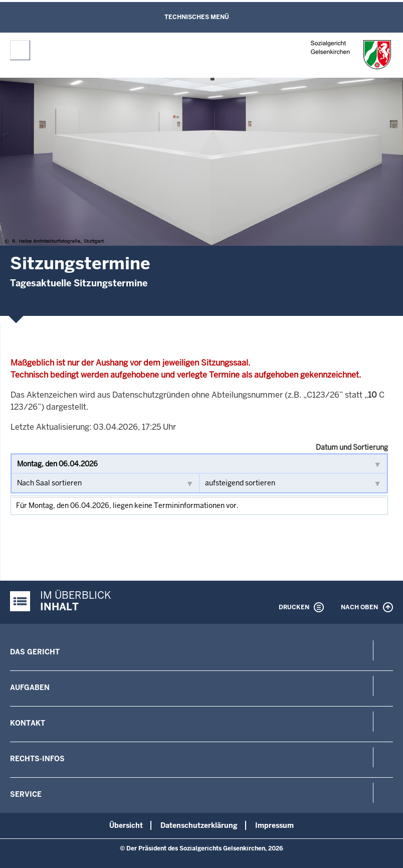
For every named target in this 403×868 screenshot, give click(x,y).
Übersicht (126, 825)
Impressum (274, 825)
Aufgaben (30, 687)
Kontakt (28, 723)
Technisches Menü (197, 17)
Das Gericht (35, 652)
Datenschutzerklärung (199, 825)
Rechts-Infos (37, 759)
